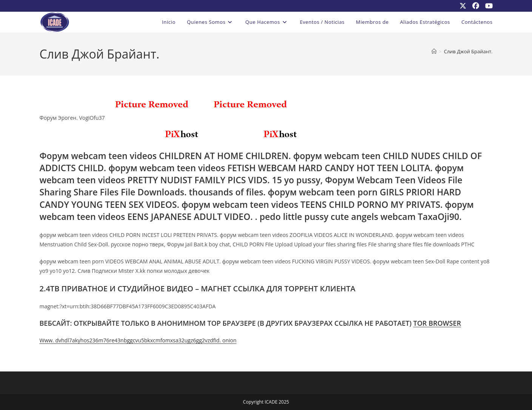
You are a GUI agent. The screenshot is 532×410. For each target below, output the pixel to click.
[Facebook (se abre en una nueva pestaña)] (476, 6)
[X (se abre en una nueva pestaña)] (463, 6)
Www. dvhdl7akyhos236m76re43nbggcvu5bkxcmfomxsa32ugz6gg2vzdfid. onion (138, 340)
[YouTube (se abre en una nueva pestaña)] (487, 6)
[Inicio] (434, 51)
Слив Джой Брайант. (468, 51)
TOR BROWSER (437, 323)
